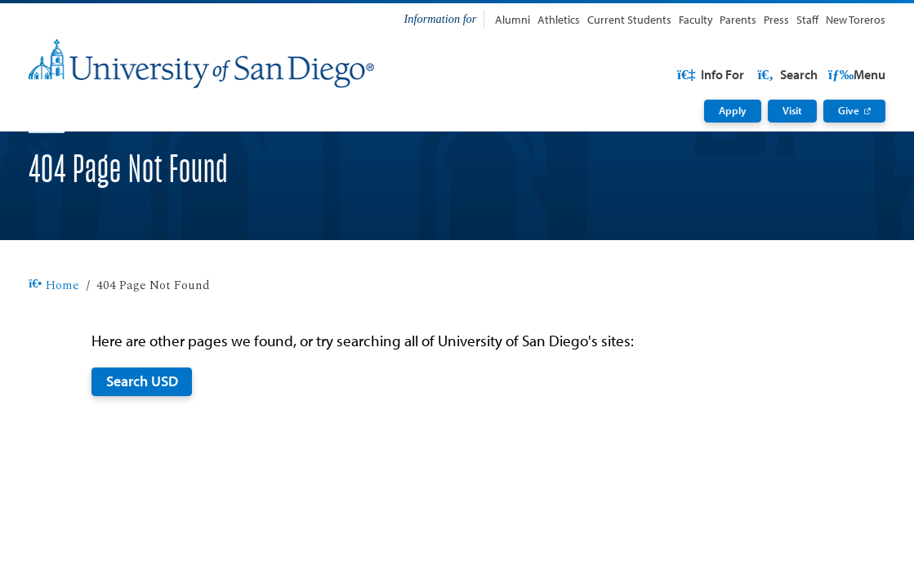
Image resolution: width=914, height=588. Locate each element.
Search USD (142, 433)
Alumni (513, 19)
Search (854, 74)
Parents (738, 19)
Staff (807, 19)
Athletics (559, 19)
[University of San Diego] (201, 64)
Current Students (629, 19)
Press (776, 19)
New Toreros (856, 19)
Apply (733, 110)
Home (54, 338)
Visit (792, 110)
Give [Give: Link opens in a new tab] (849, 110)
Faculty (696, 19)
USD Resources (757, 74)
